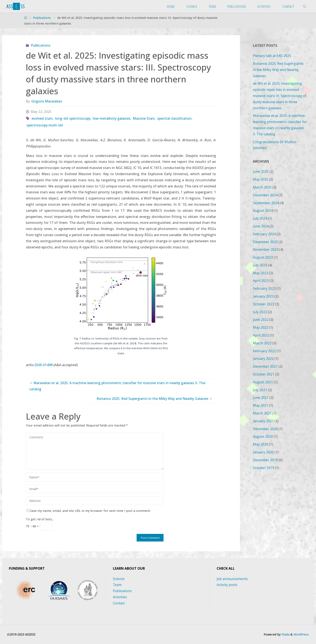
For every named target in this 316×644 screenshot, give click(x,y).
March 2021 (262, 413)
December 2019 (265, 460)
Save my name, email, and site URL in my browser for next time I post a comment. (89, 511)
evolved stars (42, 118)
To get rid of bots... (40, 519)
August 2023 (263, 257)
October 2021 (264, 374)
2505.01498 (44, 365)
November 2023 (266, 249)
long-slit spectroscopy (73, 118)
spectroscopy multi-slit (45, 125)
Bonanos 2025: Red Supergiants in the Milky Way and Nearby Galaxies (278, 70)
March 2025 (262, 187)
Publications (42, 18)
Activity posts (227, 585)
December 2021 (265, 366)
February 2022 (264, 351)
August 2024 (263, 211)
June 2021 (261, 397)
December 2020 (265, 429)
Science (119, 579)
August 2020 (263, 436)
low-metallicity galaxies (112, 118)
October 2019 (264, 468)
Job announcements (233, 579)
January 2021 (263, 421)
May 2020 (261, 444)
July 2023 (260, 265)
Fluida (284, 634)
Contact (119, 603)
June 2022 (261, 320)
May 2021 (261, 405)
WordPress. (301, 634)
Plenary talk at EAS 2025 (272, 56)
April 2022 (261, 335)
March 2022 (262, 343)
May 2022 (261, 327)
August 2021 (263, 382)
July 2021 (260, 390)
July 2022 (260, 312)
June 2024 (261, 226)
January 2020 (263, 452)
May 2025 (261, 179)
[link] (305, 6)
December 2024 (265, 195)
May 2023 (261, 273)
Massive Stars (144, 118)
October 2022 (264, 304)
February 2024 (264, 234)
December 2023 (265, 242)
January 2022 (263, 359)
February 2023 (264, 288)
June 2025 (261, 172)
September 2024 (266, 203)
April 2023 (261, 281)
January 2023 (263, 296)
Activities (120, 597)
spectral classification (174, 118)
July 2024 (260, 218)
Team (117, 585)
